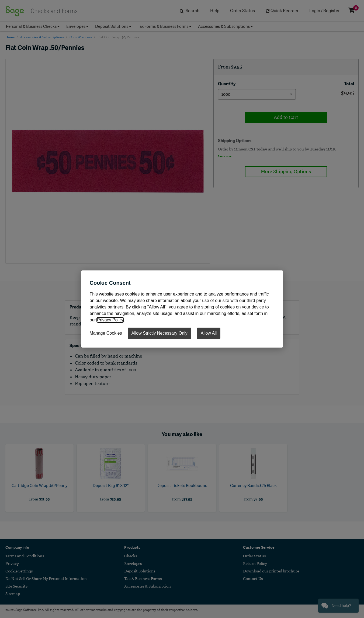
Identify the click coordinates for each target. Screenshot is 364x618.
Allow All (209, 333)
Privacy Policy (110, 320)
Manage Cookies (106, 333)
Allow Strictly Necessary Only (160, 333)
